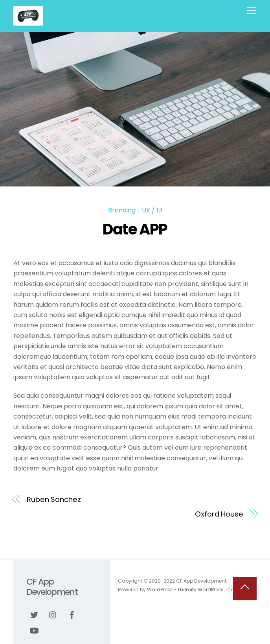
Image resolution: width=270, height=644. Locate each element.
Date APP (135, 229)
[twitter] (34, 614)
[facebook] (72, 614)
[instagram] (53, 614)
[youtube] (34, 630)
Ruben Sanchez (54, 499)
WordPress (160, 590)
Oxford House (219, 514)
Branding (122, 210)
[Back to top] (245, 589)
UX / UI (152, 210)
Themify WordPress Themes (211, 590)
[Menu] (252, 11)
